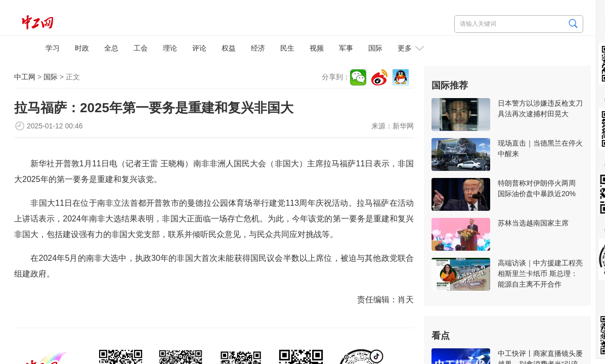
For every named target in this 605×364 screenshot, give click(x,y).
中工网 (25, 77)
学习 (53, 48)
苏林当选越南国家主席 (533, 223)
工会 (141, 48)
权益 (229, 48)
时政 (82, 48)
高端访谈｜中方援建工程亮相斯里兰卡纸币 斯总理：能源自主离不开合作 (540, 274)
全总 (111, 48)
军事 (346, 48)
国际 (375, 48)
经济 (258, 48)
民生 (287, 48)
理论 (170, 48)
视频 (317, 48)
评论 (199, 48)
